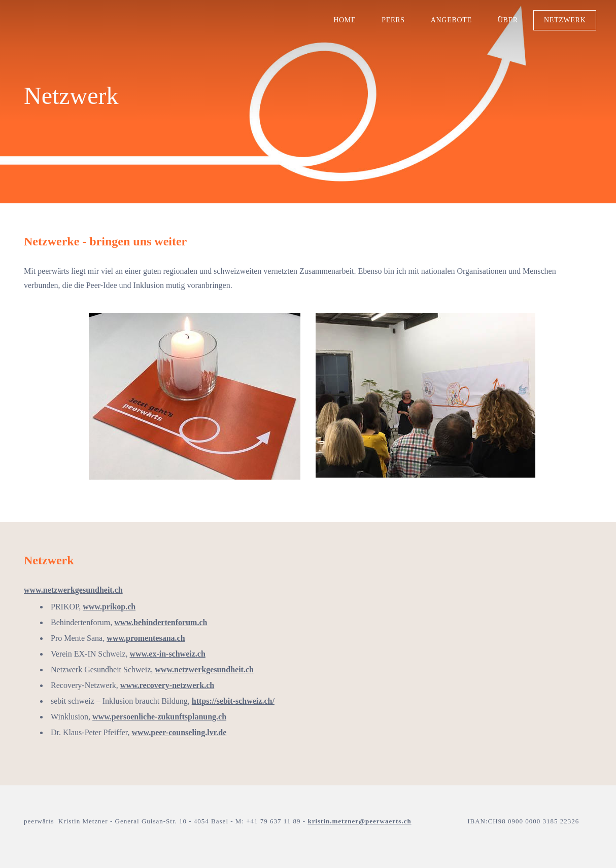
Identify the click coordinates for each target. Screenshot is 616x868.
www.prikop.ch (109, 607)
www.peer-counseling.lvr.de (179, 732)
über (504, 23)
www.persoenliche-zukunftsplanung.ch (159, 717)
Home (341, 23)
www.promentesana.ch (146, 638)
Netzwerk (561, 23)
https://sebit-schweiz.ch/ (233, 701)
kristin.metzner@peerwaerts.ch (359, 821)
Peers (390, 23)
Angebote (448, 23)
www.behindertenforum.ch (161, 622)
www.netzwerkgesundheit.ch (73, 590)
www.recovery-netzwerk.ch (167, 685)
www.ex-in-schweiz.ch (168, 654)
